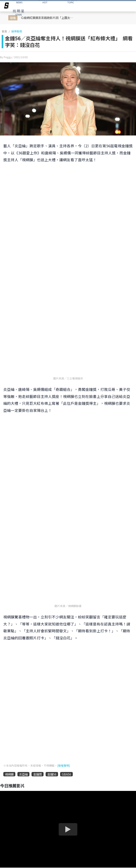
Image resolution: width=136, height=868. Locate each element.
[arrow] (7, 6)
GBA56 (66, 774)
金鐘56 (52, 774)
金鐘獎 (38, 774)
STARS (18, 12)
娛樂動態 (17, 31)
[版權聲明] (64, 765)
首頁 (4, 31)
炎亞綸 (23, 774)
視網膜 (9, 774)
